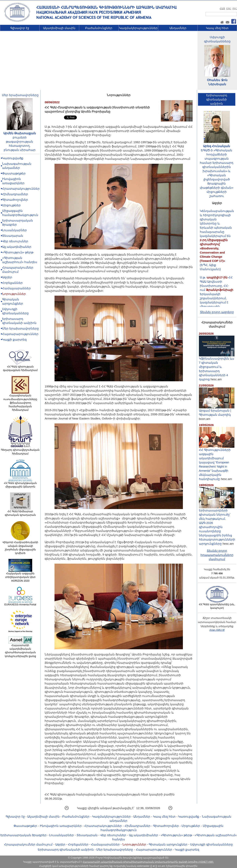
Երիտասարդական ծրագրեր (24, 835)
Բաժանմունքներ (99, 28)
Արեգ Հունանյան (217, 146)
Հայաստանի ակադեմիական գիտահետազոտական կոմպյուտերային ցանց (20, 649)
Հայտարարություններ (20, 334)
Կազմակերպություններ (138, 28)
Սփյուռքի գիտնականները (212, 844)
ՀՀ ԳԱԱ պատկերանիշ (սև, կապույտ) (217, 605)
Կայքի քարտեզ (14, 339)
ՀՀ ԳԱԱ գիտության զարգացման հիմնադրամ (20, 367)
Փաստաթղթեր (14, 173)
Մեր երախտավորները (20, 95)
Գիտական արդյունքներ (168, 844)
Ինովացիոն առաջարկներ (61, 826)
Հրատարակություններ (21, 189)
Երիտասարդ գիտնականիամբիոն (217, 99)
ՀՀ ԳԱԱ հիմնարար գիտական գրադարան (20, 512)
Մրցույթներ (11, 205)
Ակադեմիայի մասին (59, 28)
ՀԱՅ (222, 9)
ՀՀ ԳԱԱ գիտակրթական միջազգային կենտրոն (20, 484)
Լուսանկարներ (15, 230)
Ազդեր (7, 277)
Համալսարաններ (16, 288)
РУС (235, 9)
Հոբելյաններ (12, 283)
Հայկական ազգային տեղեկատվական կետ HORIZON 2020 (20, 576)
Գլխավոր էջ (20, 28)
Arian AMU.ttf (217, 630)
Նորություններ (14, 294)
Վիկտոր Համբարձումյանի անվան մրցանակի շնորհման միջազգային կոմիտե (20, 546)
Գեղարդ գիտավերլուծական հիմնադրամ (20, 450)
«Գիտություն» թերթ (18, 252)
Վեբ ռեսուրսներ (15, 241)
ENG (229, 9)
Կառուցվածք (13, 158)
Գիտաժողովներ (15, 200)
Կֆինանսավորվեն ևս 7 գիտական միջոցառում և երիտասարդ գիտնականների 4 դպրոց (217, 367)
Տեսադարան (13, 236)
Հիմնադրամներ (15, 194)
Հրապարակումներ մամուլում (28, 844)
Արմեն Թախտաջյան (20, 133)
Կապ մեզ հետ (217, 28)
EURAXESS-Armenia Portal (20, 603)
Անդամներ (178, 28)
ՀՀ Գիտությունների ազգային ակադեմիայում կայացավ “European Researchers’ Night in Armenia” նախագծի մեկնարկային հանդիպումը (217, 463)
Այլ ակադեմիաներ (17, 247)
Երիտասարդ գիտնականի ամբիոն (66, 850)
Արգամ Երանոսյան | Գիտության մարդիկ (217, 411)
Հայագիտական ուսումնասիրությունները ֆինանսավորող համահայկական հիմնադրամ (20, 401)
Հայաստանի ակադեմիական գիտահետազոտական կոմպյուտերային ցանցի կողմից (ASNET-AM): (148, 862)
